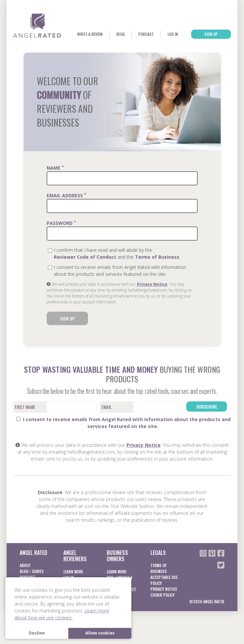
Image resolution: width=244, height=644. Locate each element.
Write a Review (90, 34)
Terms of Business (157, 257)
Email (107, 407)
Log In (173, 34)
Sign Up (211, 34)
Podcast (146, 34)
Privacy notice (164, 589)
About (25, 565)
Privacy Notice (152, 284)
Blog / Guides (32, 571)
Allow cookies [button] (100, 633)
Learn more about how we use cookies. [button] (62, 614)
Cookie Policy (163, 595)
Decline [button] (37, 633)
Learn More (73, 572)
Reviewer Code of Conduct (85, 257)
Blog (121, 34)
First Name (25, 407)
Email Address (66, 195)
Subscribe (207, 406)
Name (55, 168)
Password (61, 223)
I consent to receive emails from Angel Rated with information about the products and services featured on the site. (123, 423)
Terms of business (159, 568)
